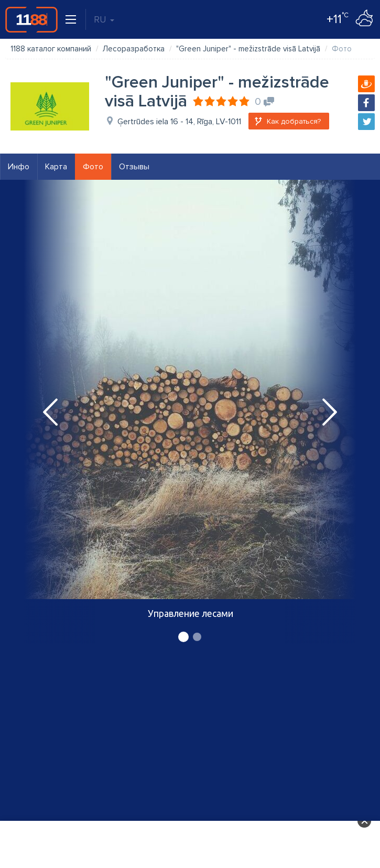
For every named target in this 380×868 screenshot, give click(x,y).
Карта (56, 167)
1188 (31, 19)
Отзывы (134, 167)
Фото (93, 167)
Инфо (19, 167)
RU (104, 19)
